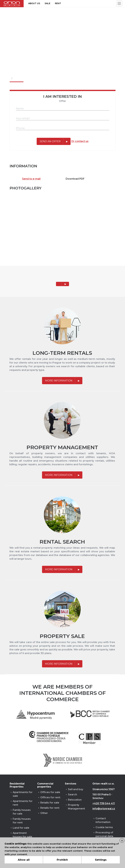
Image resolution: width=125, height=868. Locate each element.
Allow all (24, 860)
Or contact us (80, 141)
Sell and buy (76, 789)
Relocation (75, 800)
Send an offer (50, 141)
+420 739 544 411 (104, 803)
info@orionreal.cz (104, 809)
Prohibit (62, 860)
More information (59, 381)
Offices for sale (50, 792)
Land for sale (21, 828)
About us (34, 3)
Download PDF (75, 179)
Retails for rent (50, 808)
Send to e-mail (31, 179)
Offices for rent (50, 797)
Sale (47, 3)
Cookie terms (104, 827)
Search (72, 795)
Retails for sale (50, 803)
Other (44, 813)
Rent (58, 3)
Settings (101, 860)
